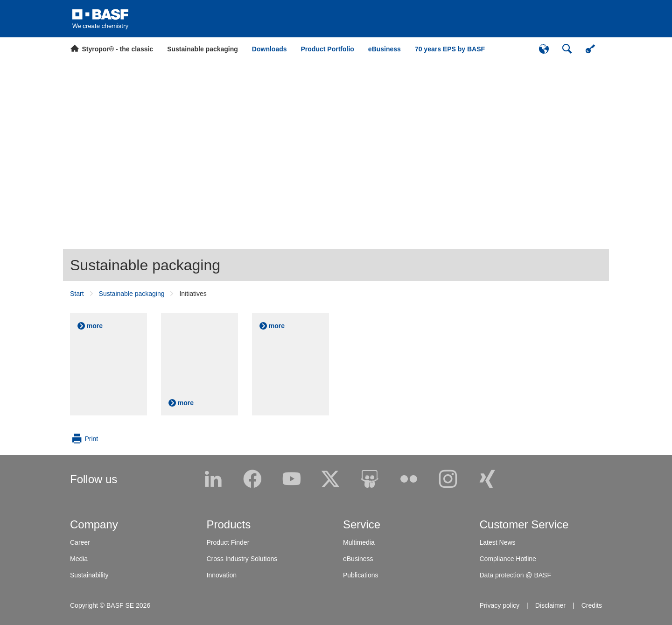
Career (80, 542)
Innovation (222, 575)
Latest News (498, 542)
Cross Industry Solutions (242, 559)
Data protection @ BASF (516, 575)
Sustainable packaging (145, 265)
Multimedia (359, 542)
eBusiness (358, 559)
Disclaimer (550, 605)
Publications (361, 575)
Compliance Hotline (508, 559)
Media (79, 559)
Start (77, 294)
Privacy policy (499, 605)
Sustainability (89, 575)
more (95, 326)
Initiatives (193, 294)
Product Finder (228, 542)
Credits (592, 605)
